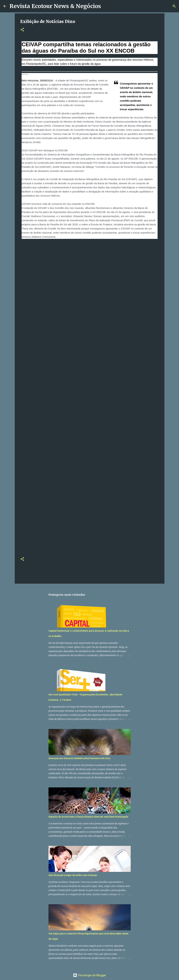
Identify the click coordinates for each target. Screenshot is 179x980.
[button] (22, 30)
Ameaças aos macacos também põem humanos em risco (79, 758)
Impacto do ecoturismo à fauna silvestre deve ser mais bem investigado (88, 817)
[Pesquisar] (106, 6)
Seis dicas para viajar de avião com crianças (73, 875)
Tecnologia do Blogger (89, 975)
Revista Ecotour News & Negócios (55, 6)
